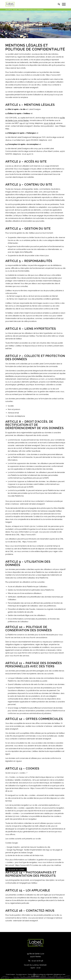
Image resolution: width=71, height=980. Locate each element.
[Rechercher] (58, 4)
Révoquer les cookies (16, 869)
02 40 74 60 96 (50, 123)
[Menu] (63, 4)
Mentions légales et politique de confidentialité (40, 974)
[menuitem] (58, 4)
